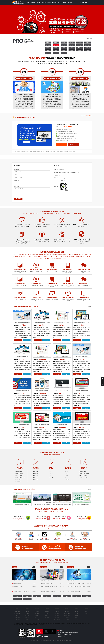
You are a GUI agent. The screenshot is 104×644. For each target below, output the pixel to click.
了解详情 (71, 145)
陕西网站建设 (56, 43)
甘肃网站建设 (64, 45)
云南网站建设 (72, 50)
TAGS (64, 641)
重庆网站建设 (88, 43)
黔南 (47, 596)
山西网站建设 (48, 43)
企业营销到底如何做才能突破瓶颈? (79, 592)
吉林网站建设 (88, 48)
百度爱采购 (27, 617)
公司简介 (77, 611)
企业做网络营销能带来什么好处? (79, 581)
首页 (28, 3)
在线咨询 (18, 340)
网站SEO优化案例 (57, 619)
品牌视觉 (49, 3)
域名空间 (60, 3)
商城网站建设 (17, 617)
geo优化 (27, 613)
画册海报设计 (47, 617)
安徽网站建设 (72, 45)
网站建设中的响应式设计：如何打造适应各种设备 (52, 586)
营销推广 (38, 3)
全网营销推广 (27, 611)
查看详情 (27, 340)
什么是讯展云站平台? (24, 584)
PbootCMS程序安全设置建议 (24, 586)
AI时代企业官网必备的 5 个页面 (52, 584)
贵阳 (17, 596)
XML (57, 641)
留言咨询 (59, 145)
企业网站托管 (37, 613)
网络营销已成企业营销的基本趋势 (79, 589)
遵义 (27, 596)
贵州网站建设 (56, 45)
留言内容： (17, 186)
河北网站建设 (72, 48)
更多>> (90, 307)
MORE (34, 567)
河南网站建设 (56, 48)
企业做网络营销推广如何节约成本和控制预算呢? (79, 586)
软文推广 (27, 619)
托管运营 (44, 3)
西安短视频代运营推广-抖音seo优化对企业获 (24, 592)
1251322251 (65, 636)
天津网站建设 (80, 43)
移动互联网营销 (67, 615)
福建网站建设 (80, 45)
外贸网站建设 (17, 619)
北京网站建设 (64, 43)
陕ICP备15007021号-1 (69, 641)
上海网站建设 (72, 43)
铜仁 (77, 596)
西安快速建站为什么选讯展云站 (52, 581)
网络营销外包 (37, 615)
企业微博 (53, 633)
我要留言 (39, 633)
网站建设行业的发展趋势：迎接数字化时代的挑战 (52, 589)
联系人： (16, 175)
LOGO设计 (47, 613)
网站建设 (33, 3)
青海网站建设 (80, 50)
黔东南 (37, 596)
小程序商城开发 (37, 617)
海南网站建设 (48, 48)
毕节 (67, 596)
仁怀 (27, 599)
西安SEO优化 (27, 615)
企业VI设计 (47, 615)
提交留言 (18, 199)
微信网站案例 (57, 615)
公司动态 (67, 611)
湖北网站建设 (64, 48)
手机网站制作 (17, 615)
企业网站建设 (17, 611)
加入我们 (77, 619)
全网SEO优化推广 (67, 619)
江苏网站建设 (80, 48)
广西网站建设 (88, 45)
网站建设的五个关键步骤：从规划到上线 (52, 592)
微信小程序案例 (57, 617)
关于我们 (65, 3)
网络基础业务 (67, 617)
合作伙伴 (77, 617)
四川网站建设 (64, 50)
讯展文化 (77, 613)
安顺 (91, 39)
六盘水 (57, 596)
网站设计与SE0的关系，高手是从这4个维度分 (79, 584)
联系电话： (17, 181)
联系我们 (70, 3)
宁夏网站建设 (48, 53)
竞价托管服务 (37, 611)
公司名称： (17, 169)
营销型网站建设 (17, 613)
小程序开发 (54, 3)
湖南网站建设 (48, 45)
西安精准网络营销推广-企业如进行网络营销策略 (24, 589)
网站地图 (62, 641)
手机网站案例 (57, 613)
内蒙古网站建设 (56, 53)
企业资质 (77, 615)
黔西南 (17, 599)
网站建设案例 (57, 611)
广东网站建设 (48, 50)
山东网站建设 (56, 50)
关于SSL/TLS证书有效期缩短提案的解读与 (24, 581)
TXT (59, 641)
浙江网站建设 (88, 50)
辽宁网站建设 (64, 53)
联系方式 (87, 611)
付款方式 (87, 613)
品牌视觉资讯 (47, 611)
